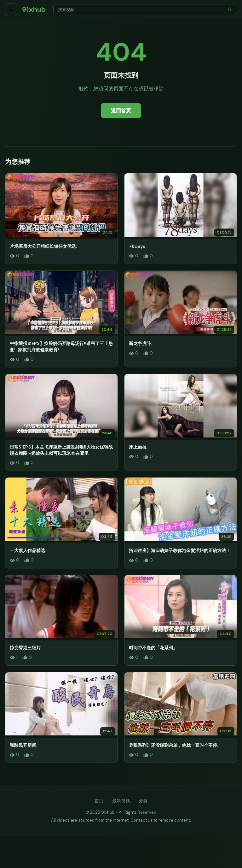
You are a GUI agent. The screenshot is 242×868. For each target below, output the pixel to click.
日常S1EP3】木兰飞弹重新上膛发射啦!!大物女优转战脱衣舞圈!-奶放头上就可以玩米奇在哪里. (61, 450)
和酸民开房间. (23, 745)
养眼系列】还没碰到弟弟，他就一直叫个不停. (173, 745)
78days (137, 246)
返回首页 (121, 111)
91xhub (34, 9)
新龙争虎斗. (140, 343)
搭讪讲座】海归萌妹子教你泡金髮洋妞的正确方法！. (180, 550)
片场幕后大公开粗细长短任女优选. (43, 246)
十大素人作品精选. (28, 550)
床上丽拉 (138, 447)
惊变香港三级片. (26, 648)
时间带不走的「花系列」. (154, 648)
